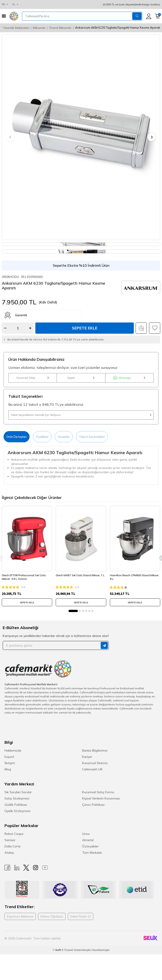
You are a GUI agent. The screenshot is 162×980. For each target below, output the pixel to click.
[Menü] (4, 16)
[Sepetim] (158, 16)
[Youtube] (45, 868)
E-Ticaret (67, 950)
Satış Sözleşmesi (17, 798)
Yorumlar (64, 437)
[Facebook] (7, 868)
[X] (26, 868)
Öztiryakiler (90, 846)
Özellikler (42, 437)
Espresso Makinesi (20, 916)
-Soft (57, 950)
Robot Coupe (14, 834)
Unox (86, 834)
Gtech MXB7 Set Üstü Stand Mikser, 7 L (80, 575)
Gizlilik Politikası (16, 805)
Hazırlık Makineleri (16, 28)
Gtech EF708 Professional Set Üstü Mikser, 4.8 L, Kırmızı (24, 577)
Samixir (10, 840)
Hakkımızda (13, 750)
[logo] (14, 16)
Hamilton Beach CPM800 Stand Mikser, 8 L (134, 577)
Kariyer (87, 757)
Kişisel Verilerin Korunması (101, 798)
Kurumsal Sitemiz (95, 763)
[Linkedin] (17, 868)
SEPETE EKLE (27, 603)
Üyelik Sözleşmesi (17, 811)
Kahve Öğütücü (52, 916)
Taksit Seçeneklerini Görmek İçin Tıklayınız (81, 415)
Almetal (88, 840)
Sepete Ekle (85, 328)
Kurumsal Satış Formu (98, 792)
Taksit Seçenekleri (92, 437)
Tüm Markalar (92, 853)
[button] (10, 137)
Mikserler (39, 28)
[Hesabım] (149, 16)
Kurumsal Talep (33, 378)
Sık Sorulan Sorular (18, 792)
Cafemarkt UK (92, 769)
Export (81, 378)
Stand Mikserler (60, 28)
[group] (81, 137)
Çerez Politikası (93, 805)
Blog (8, 769)
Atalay (9, 853)
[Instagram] (36, 868)
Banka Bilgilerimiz (95, 750)
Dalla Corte (13, 846)
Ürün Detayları (17, 437)
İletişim (10, 763)
